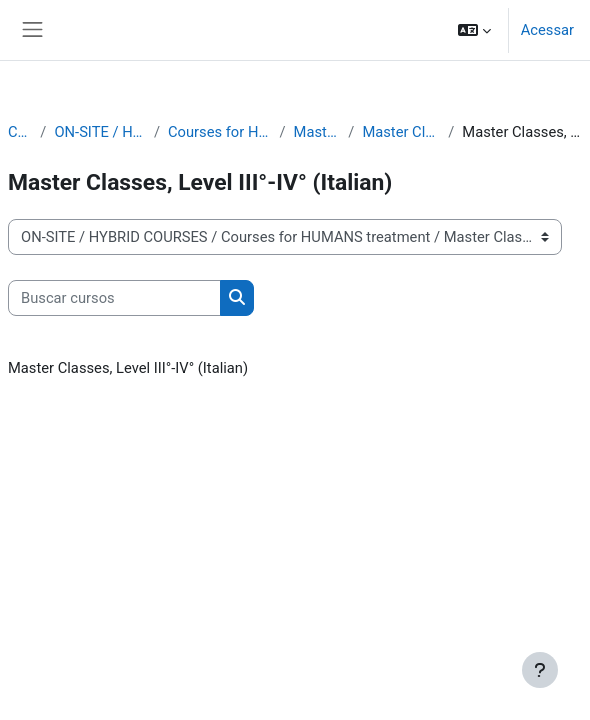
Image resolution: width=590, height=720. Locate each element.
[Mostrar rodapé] (540, 670)
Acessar (547, 30)
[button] (474, 30)
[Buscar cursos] (114, 298)
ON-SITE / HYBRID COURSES (100, 132)
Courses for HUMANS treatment (219, 132)
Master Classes (317, 132)
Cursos (20, 132)
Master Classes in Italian (401, 132)
